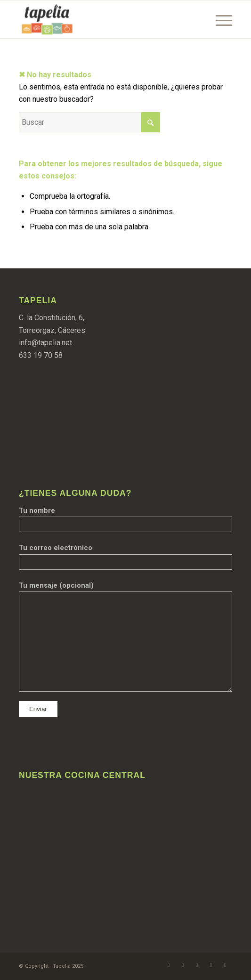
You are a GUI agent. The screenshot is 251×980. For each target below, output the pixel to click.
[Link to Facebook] (169, 965)
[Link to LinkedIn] (225, 965)
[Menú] (219, 19)
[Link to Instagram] (183, 965)
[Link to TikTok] (211, 965)
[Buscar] (89, 122)
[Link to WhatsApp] (197, 965)
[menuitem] (219, 19)
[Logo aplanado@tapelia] (104, 19)
